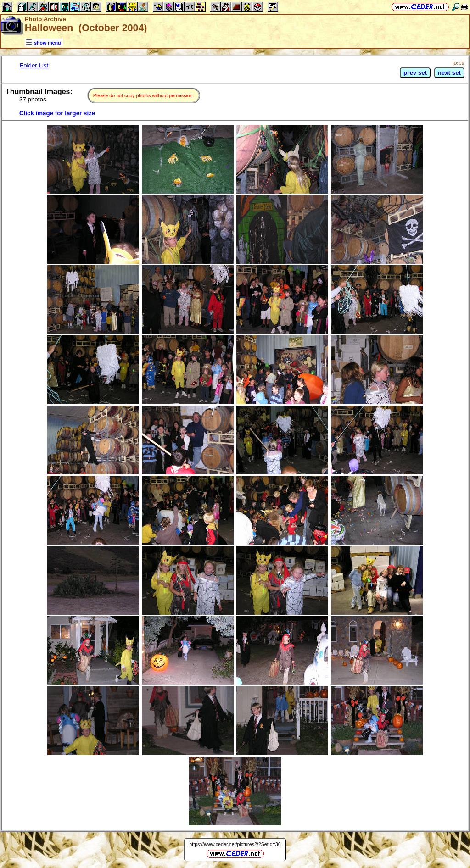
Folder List (34, 65)
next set (449, 73)
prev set (415, 73)
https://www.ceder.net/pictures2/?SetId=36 (235, 844)
